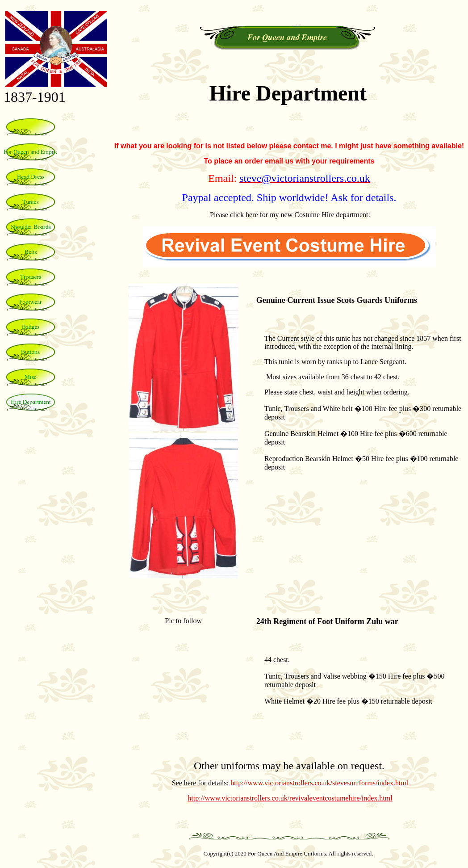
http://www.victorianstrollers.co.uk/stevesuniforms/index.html (319, 783)
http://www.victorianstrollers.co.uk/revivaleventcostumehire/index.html (290, 798)
